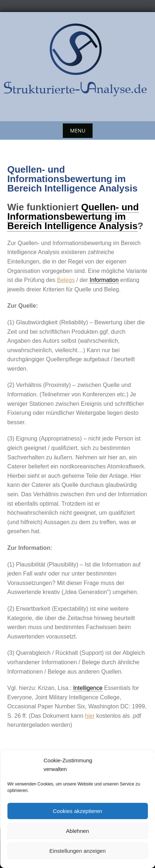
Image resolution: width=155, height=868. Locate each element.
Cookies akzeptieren (78, 811)
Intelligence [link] (88, 688)
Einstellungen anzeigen (77, 851)
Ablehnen (77, 831)
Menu (78, 130)
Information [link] (104, 280)
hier (90, 716)
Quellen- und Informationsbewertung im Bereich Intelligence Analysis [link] (73, 216)
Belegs (66, 280)
